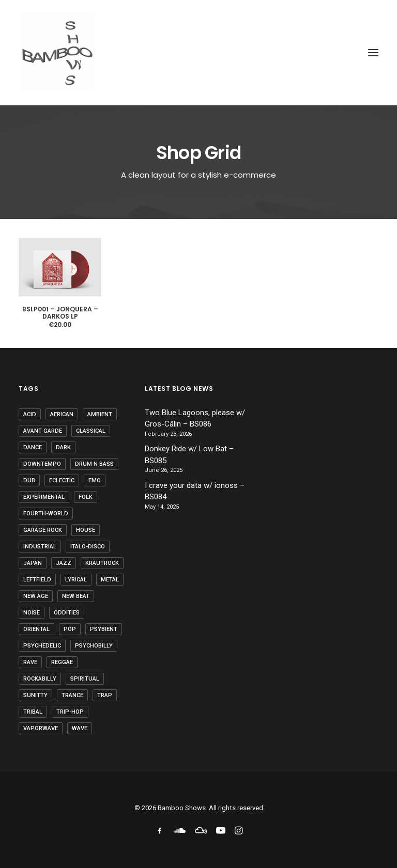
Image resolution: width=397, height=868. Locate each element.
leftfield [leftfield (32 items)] (37, 580)
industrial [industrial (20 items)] (40, 547)
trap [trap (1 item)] (105, 695)
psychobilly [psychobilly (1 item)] (94, 646)
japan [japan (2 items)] (33, 563)
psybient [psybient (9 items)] (104, 629)
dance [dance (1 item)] (33, 447)
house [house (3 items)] (86, 530)
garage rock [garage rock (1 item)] (43, 530)
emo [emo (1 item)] (95, 480)
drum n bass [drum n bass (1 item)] (94, 464)
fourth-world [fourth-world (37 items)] (46, 514)
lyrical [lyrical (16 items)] (76, 580)
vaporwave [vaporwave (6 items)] (41, 728)
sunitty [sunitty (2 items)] (35, 695)
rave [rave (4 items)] (30, 662)
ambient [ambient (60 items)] (100, 414)
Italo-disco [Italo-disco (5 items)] (88, 547)
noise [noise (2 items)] (32, 613)
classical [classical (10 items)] (91, 431)
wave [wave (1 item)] (80, 728)
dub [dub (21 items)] (29, 480)
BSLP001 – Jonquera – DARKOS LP (60, 313)
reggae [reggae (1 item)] (62, 662)
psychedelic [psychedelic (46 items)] (42, 646)
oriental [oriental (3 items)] (36, 629)
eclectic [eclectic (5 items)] (62, 480)
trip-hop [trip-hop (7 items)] (70, 712)
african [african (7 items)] (62, 414)
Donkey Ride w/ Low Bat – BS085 (189, 455)
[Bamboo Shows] (198, 53)
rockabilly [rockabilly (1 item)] (40, 679)
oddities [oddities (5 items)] (67, 613)
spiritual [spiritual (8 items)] (85, 679)
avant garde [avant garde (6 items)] (43, 431)
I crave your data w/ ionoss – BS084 (195, 491)
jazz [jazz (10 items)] (64, 563)
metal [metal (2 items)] (110, 580)
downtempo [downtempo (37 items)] (42, 464)
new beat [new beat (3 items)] (76, 596)
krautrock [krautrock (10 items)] (102, 563)
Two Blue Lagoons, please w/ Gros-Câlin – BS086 (195, 419)
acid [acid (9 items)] (30, 414)
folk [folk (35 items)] (86, 497)
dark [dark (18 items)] (63, 447)
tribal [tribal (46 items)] (33, 712)
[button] (373, 53)
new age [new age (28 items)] (36, 596)
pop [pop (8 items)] (70, 629)
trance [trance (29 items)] (72, 695)
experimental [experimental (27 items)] (44, 497)
